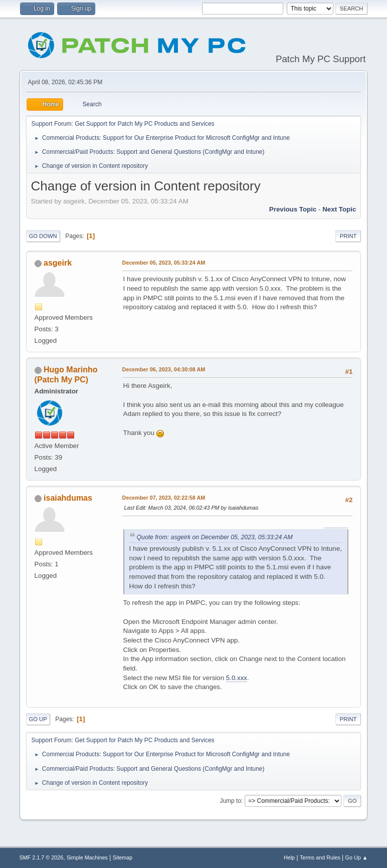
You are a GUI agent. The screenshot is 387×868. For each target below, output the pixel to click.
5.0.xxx (237, 678)
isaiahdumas (68, 498)
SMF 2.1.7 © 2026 (42, 857)
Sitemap (123, 857)
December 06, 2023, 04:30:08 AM (164, 369)
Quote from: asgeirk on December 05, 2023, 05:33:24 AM (215, 537)
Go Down (43, 236)
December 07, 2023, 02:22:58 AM (164, 498)
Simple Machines (87, 857)
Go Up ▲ (357, 857)
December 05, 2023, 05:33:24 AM (164, 263)
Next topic (339, 209)
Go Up (38, 719)
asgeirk (58, 263)
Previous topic (293, 209)
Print (348, 236)
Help (289, 857)
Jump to (230, 801)
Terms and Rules (320, 857)
